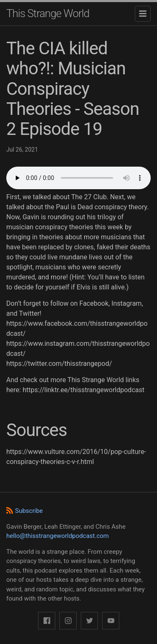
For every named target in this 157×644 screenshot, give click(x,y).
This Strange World (48, 13)
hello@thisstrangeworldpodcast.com (58, 536)
